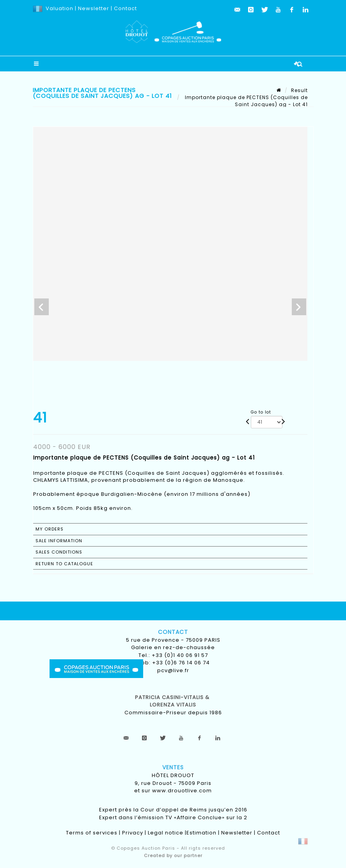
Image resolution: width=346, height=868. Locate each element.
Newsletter (93, 8)
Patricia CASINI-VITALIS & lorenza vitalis (173, 701)
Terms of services (92, 833)
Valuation (59, 8)
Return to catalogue (64, 564)
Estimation (201, 833)
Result (299, 90)
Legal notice (166, 833)
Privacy (133, 833)
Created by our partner (173, 856)
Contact (125, 8)
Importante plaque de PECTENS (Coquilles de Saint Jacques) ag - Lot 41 (246, 101)
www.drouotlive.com (182, 791)
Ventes (173, 767)
